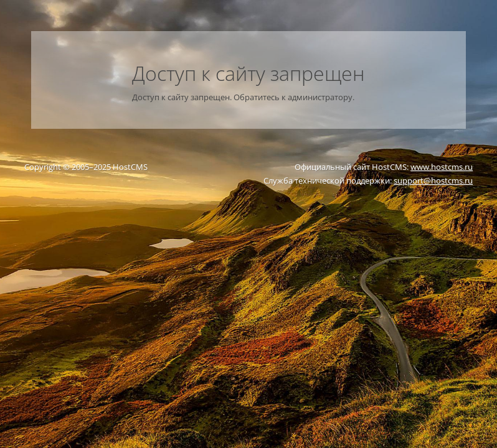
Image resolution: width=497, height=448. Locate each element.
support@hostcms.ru (433, 180)
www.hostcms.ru (442, 167)
